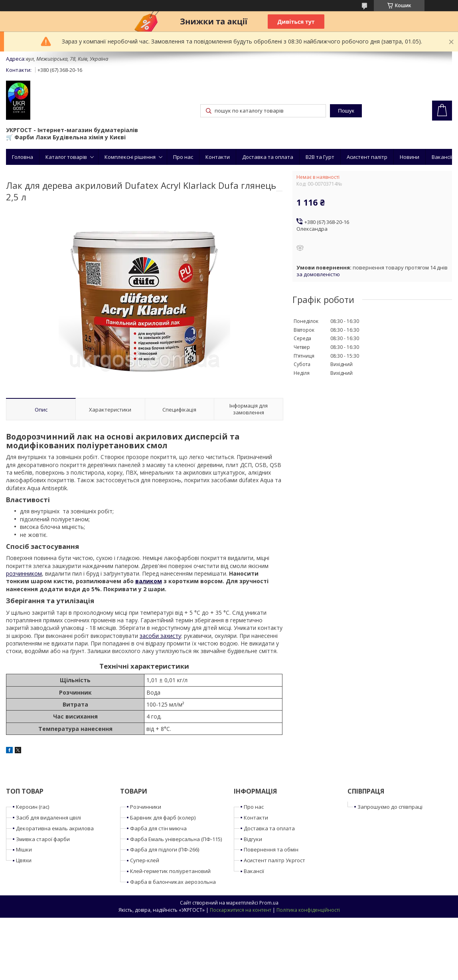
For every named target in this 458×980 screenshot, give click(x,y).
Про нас (183, 157)
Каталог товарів (66, 157)
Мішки (24, 849)
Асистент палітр (367, 157)
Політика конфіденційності (308, 910)
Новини (410, 157)
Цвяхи (24, 860)
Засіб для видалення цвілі (48, 818)
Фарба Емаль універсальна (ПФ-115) (176, 839)
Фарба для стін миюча (158, 828)
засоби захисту (160, 636)
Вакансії (442, 157)
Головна (23, 157)
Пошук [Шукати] (346, 111)
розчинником (24, 573)
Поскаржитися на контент (241, 910)
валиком (149, 581)
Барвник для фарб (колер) (163, 818)
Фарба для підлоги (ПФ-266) (165, 849)
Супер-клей (145, 860)
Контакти (218, 157)
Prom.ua (269, 903)
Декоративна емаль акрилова (55, 828)
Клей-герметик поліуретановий (170, 871)
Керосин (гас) (33, 807)
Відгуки (253, 839)
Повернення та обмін (271, 849)
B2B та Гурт (320, 157)
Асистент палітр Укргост (274, 860)
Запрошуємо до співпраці (390, 807)
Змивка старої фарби (43, 839)
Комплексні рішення (130, 157)
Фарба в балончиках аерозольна (173, 882)
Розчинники (146, 807)
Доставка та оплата (268, 157)
